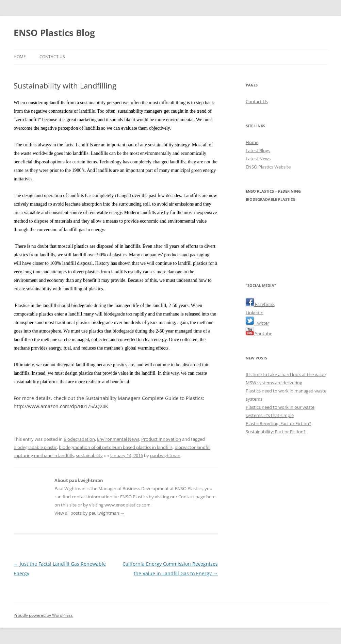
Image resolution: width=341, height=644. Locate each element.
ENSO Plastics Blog (54, 33)
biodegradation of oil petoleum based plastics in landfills (116, 447)
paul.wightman (165, 455)
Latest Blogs (258, 150)
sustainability (89, 455)
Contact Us (52, 57)
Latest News (258, 159)
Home (20, 57)
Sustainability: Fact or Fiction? (276, 432)
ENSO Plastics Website (268, 167)
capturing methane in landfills (44, 455)
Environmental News (118, 439)
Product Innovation (161, 439)
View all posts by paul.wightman (90, 513)
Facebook (260, 304)
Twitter (257, 323)
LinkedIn (255, 312)
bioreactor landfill (192, 447)
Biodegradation (79, 439)
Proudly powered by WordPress (43, 615)
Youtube (259, 334)
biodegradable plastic (35, 447)
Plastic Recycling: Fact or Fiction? (278, 423)
